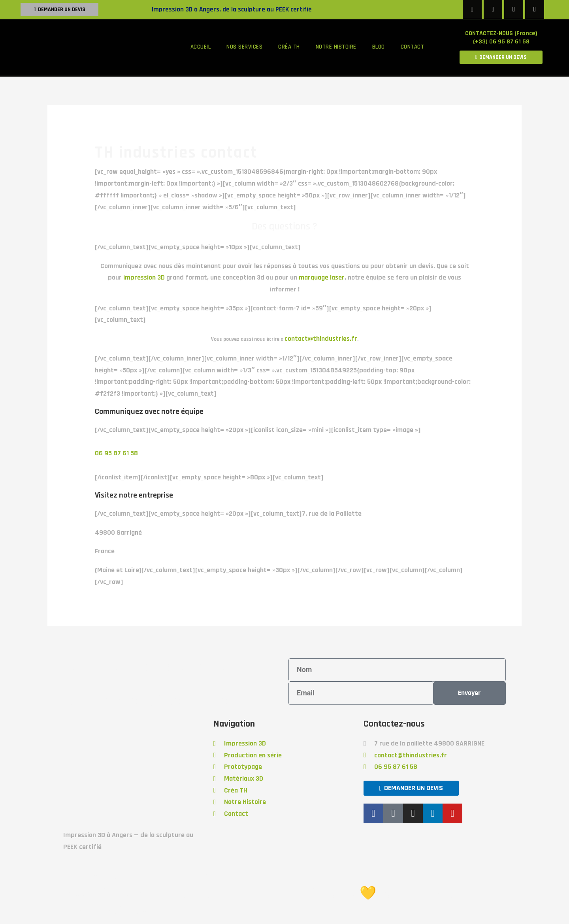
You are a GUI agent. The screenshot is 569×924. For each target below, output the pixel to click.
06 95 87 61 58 (116, 453)
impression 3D (144, 277)
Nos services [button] (244, 47)
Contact (413, 47)
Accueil (201, 47)
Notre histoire (336, 47)
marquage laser (322, 277)
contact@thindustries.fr (321, 339)
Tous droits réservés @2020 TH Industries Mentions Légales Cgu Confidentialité (153, 894)
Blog (379, 47)
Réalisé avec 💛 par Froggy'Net (375, 894)
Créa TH (289, 47)
